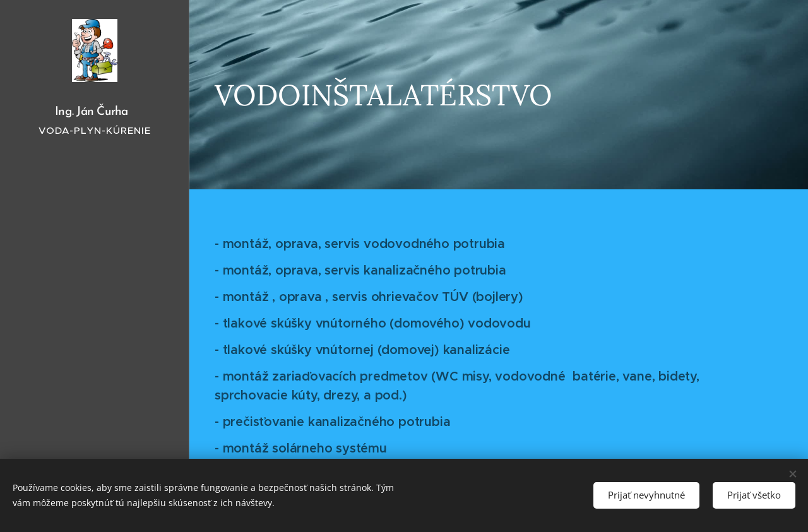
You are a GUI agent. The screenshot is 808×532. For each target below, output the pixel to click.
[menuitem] (95, 273)
